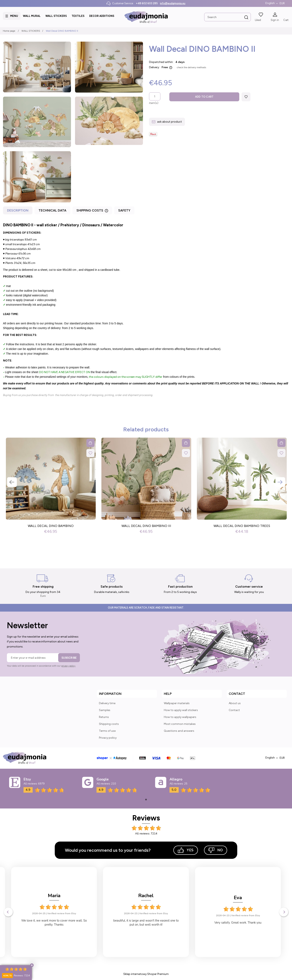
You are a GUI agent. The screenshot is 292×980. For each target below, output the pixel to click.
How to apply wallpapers (180, 717)
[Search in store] (228, 17)
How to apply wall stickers (181, 710)
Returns (104, 717)
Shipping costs (109, 724)
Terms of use (107, 731)
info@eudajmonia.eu (173, 3)
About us (235, 703)
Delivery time (107, 703)
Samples (105, 710)
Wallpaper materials (177, 703)
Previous (12, 482)
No (216, 850)
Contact (234, 710)
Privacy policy (108, 738)
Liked (258, 20)
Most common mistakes (180, 724)
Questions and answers (179, 731)
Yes (186, 850)
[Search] (246, 17)
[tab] (18, 211)
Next (280, 482)
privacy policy (68, 666)
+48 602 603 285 (147, 3)
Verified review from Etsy (62, 913)
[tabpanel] (146, 310)
